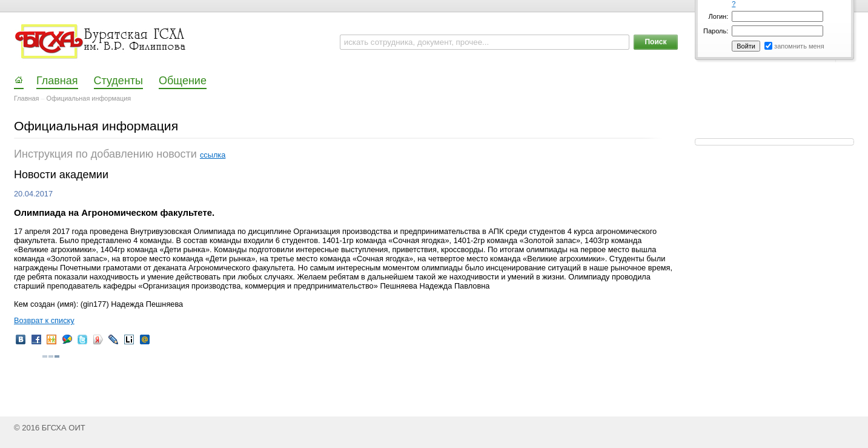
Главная (26, 98)
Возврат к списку (44, 320)
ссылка (213, 155)
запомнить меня (799, 46)
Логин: (719, 16)
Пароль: (716, 31)
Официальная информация (89, 98)
